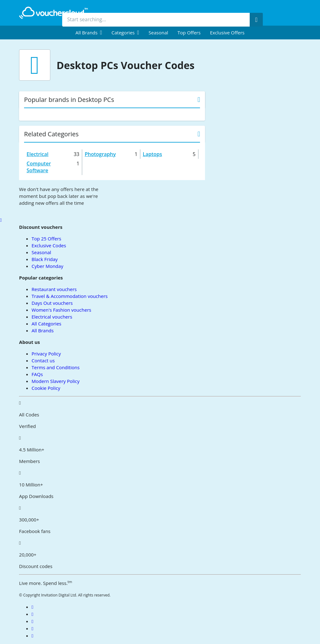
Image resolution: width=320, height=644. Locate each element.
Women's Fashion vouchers (61, 310)
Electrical (37, 154)
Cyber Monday (47, 266)
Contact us (43, 360)
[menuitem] (89, 33)
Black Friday (45, 259)
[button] (89, 33)
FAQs (37, 374)
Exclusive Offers (227, 33)
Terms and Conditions (56, 367)
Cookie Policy (46, 388)
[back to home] (53, 13)
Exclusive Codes (49, 245)
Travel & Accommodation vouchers (70, 296)
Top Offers (189, 33)
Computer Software (39, 167)
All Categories (46, 324)
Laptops (152, 154)
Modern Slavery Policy (55, 381)
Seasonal (158, 33)
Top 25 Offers (46, 239)
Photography (100, 154)
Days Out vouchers (52, 303)
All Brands (43, 330)
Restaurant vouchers (54, 289)
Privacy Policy (46, 354)
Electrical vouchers (52, 317)
